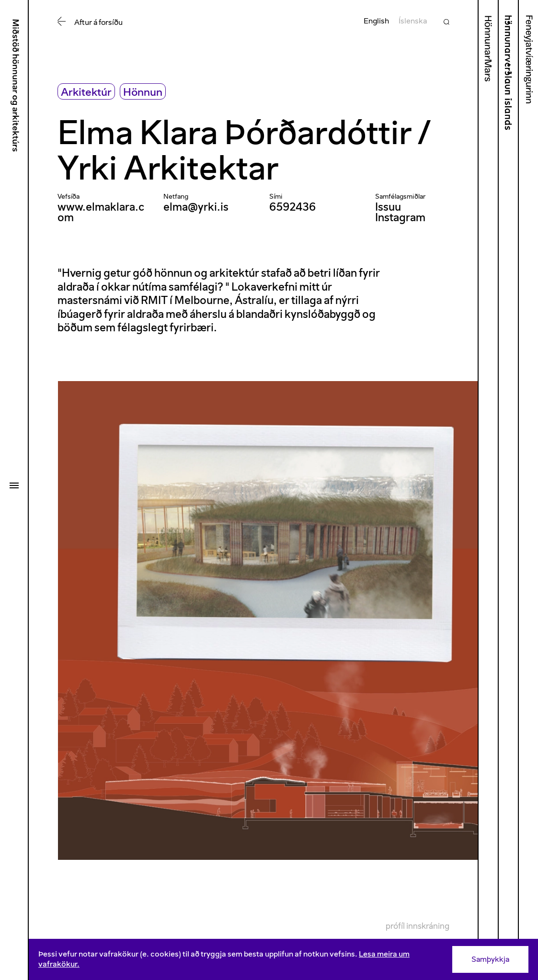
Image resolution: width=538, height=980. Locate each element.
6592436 (292, 207)
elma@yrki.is (196, 207)
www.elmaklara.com (101, 212)
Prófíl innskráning (418, 926)
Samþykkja (490, 959)
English (376, 21)
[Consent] (283, 959)
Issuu (388, 207)
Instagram (400, 217)
